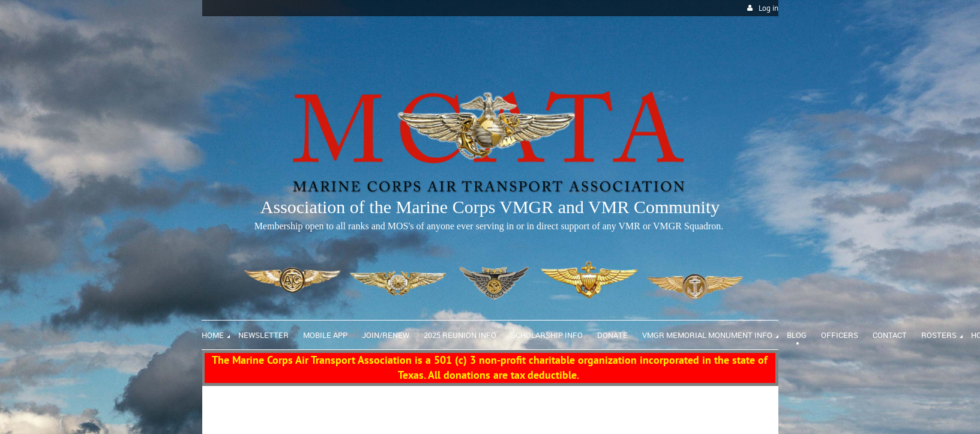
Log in (768, 8)
